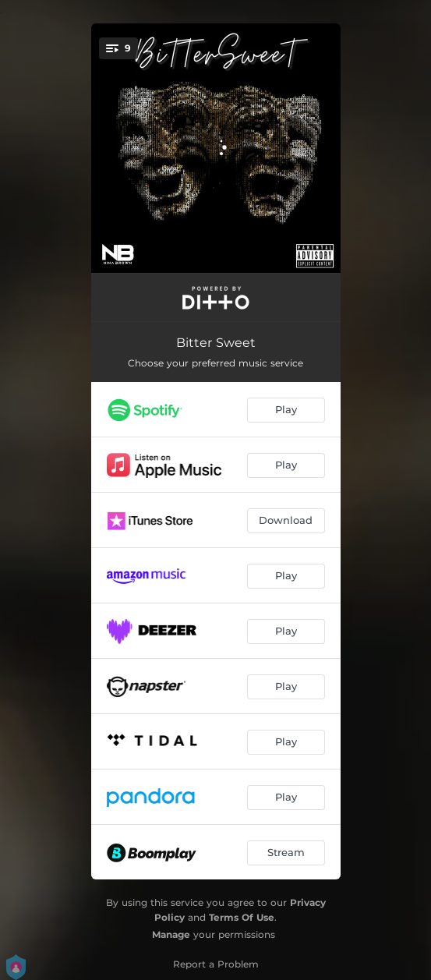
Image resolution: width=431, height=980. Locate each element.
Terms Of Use (242, 917)
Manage (171, 934)
